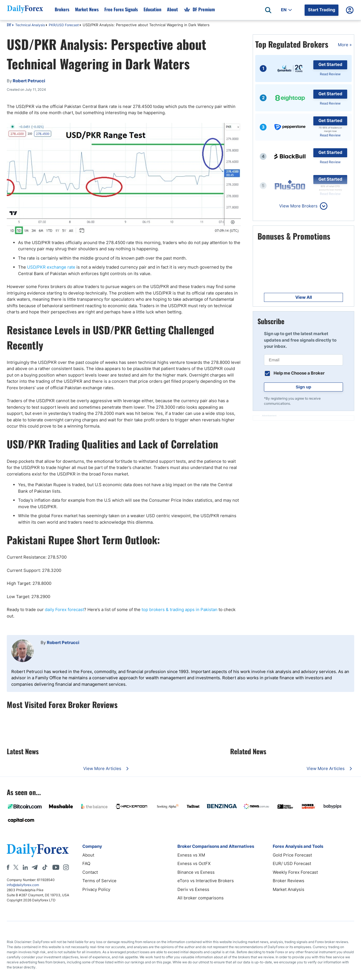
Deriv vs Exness (193, 889)
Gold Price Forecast (292, 855)
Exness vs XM (191, 855)
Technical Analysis (30, 25)
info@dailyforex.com (23, 885)
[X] (16, 867)
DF (9, 25)
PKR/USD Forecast (64, 25)
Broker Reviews (289, 881)
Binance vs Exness (196, 872)
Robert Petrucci (63, 642)
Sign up (304, 387)
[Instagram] (66, 867)
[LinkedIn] (25, 867)
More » (345, 45)
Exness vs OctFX (194, 863)
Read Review (330, 74)
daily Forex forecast (64, 610)
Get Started (330, 64)
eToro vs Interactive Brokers (206, 881)
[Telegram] (35, 867)
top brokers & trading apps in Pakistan (180, 610)
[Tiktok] (45, 867)
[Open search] (268, 10)
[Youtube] (56, 867)
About (88, 855)
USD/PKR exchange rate (51, 267)
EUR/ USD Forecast (292, 863)
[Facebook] (8, 867)
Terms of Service (99, 881)
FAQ (86, 863)
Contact (90, 872)
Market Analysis (289, 889)
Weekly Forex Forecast (295, 872)
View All (304, 297)
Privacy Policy (96, 889)
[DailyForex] (38, 850)
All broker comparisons (201, 898)
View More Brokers (298, 206)
